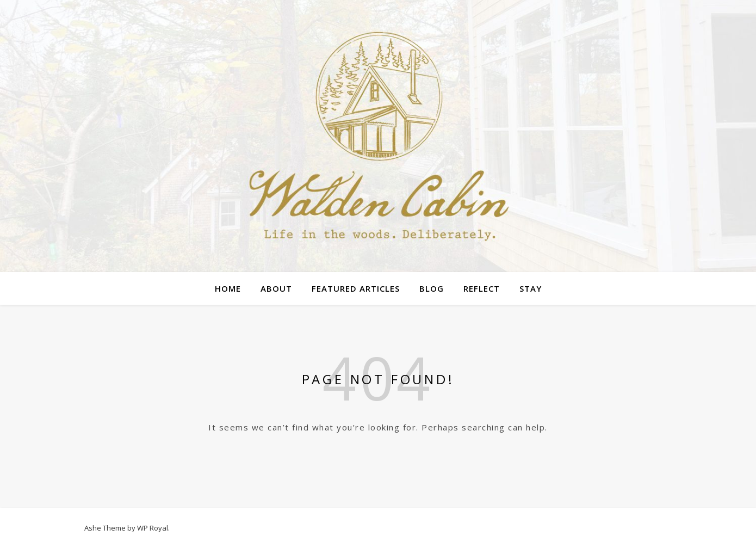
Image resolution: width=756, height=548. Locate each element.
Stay (531, 288)
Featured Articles (356, 288)
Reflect (482, 288)
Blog (432, 288)
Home (228, 288)
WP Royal (153, 528)
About (276, 288)
